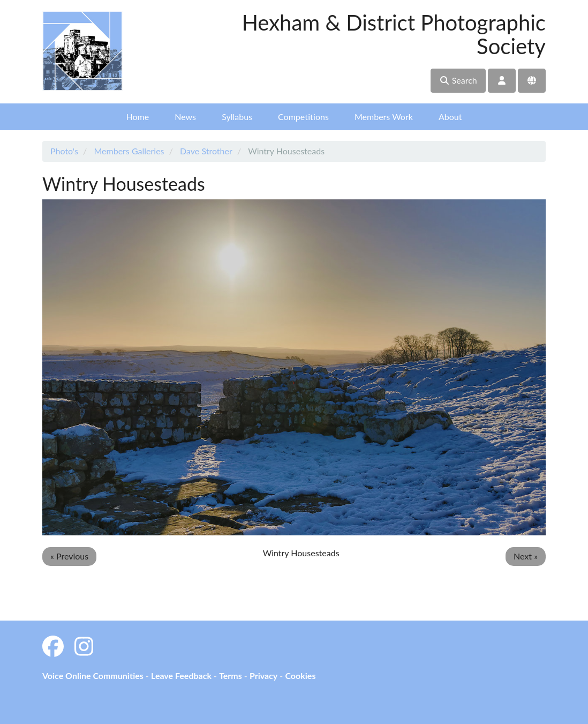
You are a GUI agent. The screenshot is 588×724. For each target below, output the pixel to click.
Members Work (384, 117)
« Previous (69, 556)
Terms (231, 676)
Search (458, 80)
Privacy (263, 676)
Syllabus (237, 117)
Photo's (64, 151)
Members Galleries (129, 151)
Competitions (303, 117)
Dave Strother (206, 151)
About (450, 117)
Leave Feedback (181, 676)
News (185, 117)
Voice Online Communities (93, 676)
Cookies (300, 676)
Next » (526, 556)
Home (138, 117)
